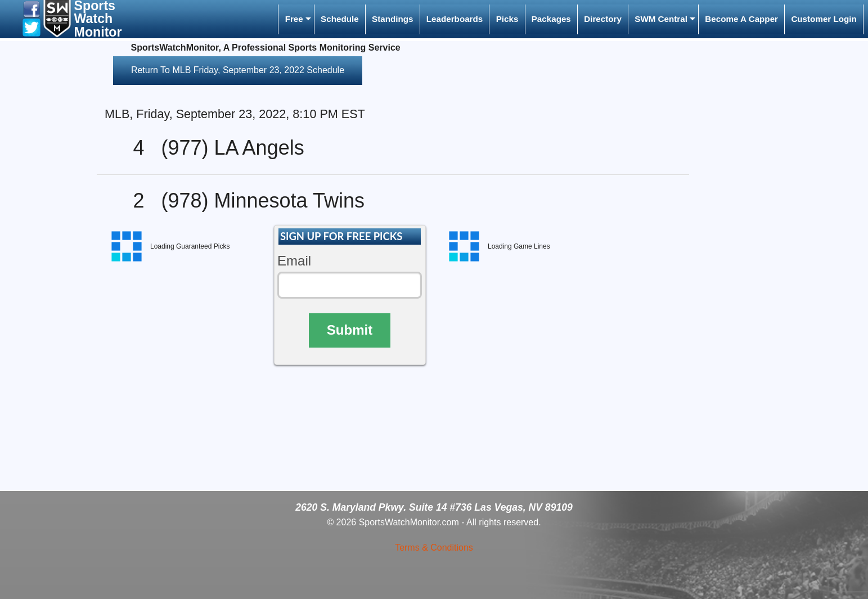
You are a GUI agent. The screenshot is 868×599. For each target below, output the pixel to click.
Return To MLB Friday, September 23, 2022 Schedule (238, 70)
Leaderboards (455, 19)
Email (294, 261)
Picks (507, 19)
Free (294, 19)
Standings (392, 19)
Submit (350, 330)
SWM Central (661, 19)
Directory (603, 19)
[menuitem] (296, 19)
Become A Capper (741, 19)
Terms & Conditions (434, 548)
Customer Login (824, 19)
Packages (551, 19)
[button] (32, 9)
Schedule (340, 19)
